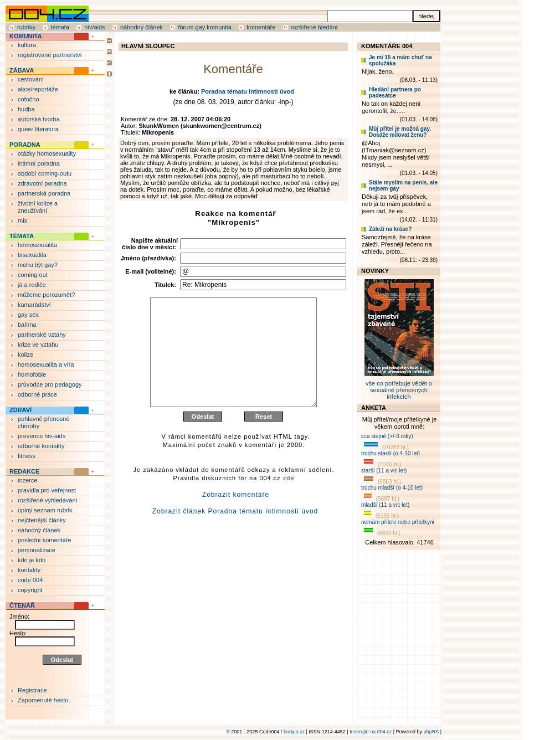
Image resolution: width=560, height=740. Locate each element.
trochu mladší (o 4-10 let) (392, 488)
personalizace (37, 550)
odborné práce (37, 394)
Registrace (32, 690)
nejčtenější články (42, 520)
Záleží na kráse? (390, 229)
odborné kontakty (41, 446)
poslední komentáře (45, 540)
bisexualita (32, 255)
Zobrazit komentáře (236, 521)
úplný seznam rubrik (45, 510)
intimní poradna (39, 163)
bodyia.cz (294, 732)
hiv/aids (94, 27)
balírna (27, 325)
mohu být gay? (38, 265)
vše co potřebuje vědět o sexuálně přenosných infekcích (399, 387)
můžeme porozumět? (46, 295)
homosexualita (37, 245)
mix (22, 220)
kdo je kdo (32, 560)
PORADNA (25, 145)
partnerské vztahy (42, 335)
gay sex (28, 315)
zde (289, 505)
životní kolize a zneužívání (38, 207)
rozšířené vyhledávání (48, 500)
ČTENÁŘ (22, 605)
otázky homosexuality (47, 153)
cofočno (29, 99)
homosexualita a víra (46, 364)
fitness (27, 456)
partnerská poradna (44, 193)
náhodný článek (142, 27)
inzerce (27, 480)
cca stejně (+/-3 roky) (387, 436)
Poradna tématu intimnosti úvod (248, 91)
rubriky (26, 27)
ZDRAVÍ (20, 410)
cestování (31, 79)
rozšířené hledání (314, 27)
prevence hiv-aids (42, 436)
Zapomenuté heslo (43, 700)
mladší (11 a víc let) (385, 505)
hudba (26, 109)
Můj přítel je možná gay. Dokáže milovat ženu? (400, 132)
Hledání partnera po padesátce (395, 92)
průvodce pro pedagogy (50, 384)
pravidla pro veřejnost (47, 490)
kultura (27, 45)
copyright (30, 590)
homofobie (32, 374)
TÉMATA (22, 236)
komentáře (261, 27)
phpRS (431, 732)
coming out (33, 275)
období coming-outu (45, 173)
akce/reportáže (38, 89)
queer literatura (38, 129)
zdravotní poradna (42, 183)
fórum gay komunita (205, 27)
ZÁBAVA (22, 70)
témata (60, 27)
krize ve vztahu (38, 345)
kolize (25, 354)
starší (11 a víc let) (384, 471)
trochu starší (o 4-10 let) (391, 453)
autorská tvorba (39, 119)
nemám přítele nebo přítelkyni (398, 522)
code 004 (30, 580)
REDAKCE (24, 471)
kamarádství (34, 305)
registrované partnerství (50, 55)
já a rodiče (32, 285)
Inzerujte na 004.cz (371, 732)
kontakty (29, 570)
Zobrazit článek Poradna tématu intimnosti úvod (235, 538)
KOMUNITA (25, 36)
